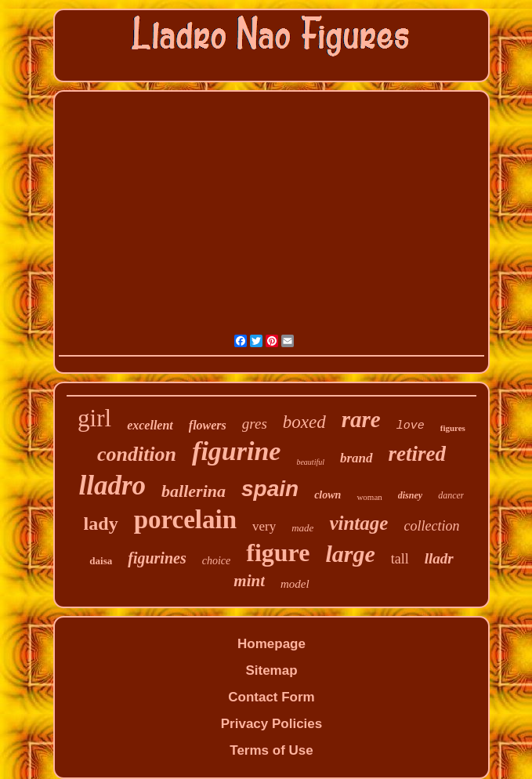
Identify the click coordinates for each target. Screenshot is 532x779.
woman (369, 497)
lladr (439, 558)
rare (361, 419)
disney (410, 495)
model (295, 584)
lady (101, 524)
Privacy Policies (271, 724)
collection (431, 526)
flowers (208, 425)
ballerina (194, 491)
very (264, 526)
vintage (358, 523)
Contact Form (271, 697)
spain (270, 489)
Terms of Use (271, 750)
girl (94, 418)
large (350, 554)
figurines (157, 558)
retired (418, 454)
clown (328, 495)
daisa (101, 561)
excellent (150, 425)
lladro (113, 486)
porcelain (185, 520)
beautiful (310, 462)
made (302, 528)
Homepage (271, 644)
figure (278, 553)
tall (400, 559)
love (411, 426)
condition (137, 454)
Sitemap (271, 670)
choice (217, 561)
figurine (236, 451)
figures (453, 428)
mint (249, 581)
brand (356, 458)
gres (255, 424)
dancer (451, 495)
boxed (304, 422)
